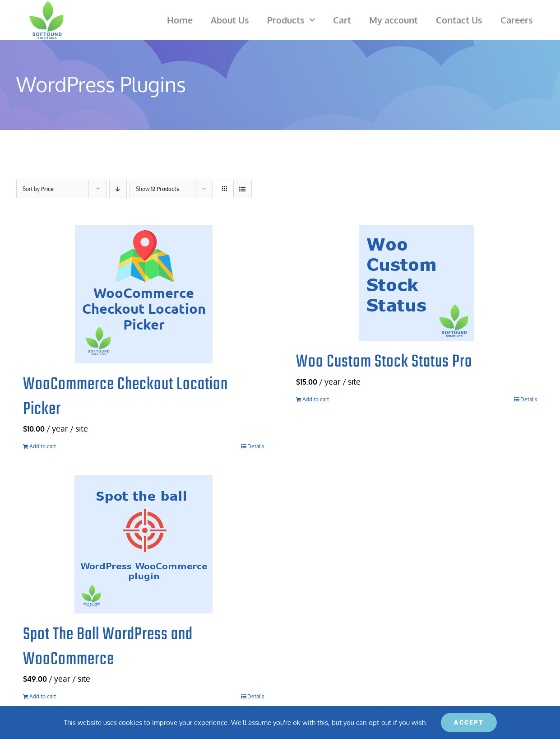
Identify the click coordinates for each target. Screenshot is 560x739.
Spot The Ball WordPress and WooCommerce (108, 647)
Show (157, 189)
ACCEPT (469, 722)
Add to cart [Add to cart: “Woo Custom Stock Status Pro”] (316, 399)
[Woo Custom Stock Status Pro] (417, 283)
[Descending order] (118, 189)
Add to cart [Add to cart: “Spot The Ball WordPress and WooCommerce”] (43, 696)
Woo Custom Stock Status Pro (384, 362)
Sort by (38, 189)
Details (256, 446)
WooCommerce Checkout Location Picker (125, 397)
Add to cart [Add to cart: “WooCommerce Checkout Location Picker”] (43, 446)
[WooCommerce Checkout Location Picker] (144, 294)
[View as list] (243, 189)
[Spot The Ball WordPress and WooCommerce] (144, 544)
